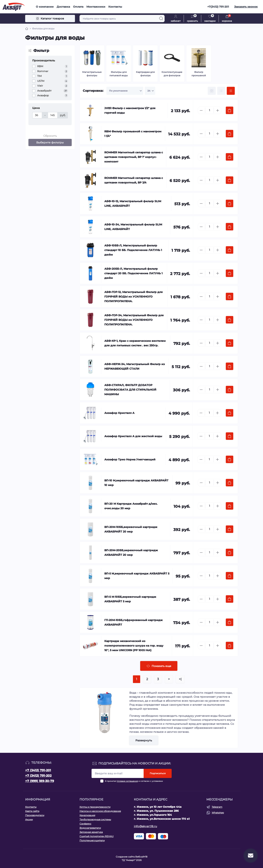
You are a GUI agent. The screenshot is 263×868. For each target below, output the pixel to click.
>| (180, 679)
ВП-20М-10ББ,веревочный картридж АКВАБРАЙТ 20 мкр (131, 529)
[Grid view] (212, 91)
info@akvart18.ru (146, 826)
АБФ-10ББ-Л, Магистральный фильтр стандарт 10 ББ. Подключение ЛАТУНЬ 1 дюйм (133, 250)
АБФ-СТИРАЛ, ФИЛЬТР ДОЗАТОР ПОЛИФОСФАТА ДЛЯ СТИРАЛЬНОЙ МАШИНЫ (130, 390)
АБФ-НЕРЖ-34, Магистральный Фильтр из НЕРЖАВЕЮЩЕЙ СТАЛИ (135, 366)
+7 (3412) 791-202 (38, 776)
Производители (35, 815)
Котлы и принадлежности (95, 807)
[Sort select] (125, 91)
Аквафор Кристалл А (119, 413)
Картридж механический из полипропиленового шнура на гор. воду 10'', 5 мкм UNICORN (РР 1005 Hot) (134, 646)
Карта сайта (32, 811)
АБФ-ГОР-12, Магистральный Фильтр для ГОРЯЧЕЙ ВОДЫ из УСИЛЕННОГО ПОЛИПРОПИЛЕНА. (134, 297)
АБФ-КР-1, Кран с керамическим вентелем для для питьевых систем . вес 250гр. (135, 343)
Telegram (217, 807)
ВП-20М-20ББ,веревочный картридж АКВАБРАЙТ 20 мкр (131, 553)
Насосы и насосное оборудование (100, 811)
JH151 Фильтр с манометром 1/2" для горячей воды (130, 110)
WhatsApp (218, 813)
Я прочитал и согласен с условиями (134, 781)
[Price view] (231, 91)
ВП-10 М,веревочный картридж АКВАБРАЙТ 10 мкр (136, 483)
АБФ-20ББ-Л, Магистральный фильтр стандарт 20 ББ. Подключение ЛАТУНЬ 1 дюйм (133, 273)
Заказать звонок (246, 7)
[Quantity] (209, 110)
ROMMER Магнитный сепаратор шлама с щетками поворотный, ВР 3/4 (134, 180)
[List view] (221, 91)
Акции (29, 819)
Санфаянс (85, 824)
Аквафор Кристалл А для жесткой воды (133, 436)
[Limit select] (150, 91)
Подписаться (158, 773)
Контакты (115, 7)
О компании (45, 7)
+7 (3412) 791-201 (38, 770)
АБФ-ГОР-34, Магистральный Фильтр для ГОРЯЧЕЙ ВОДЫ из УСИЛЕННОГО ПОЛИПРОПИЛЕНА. (134, 320)
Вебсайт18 (141, 857)
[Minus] (201, 110)
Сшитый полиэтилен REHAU (97, 836)
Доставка (63, 7)
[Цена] (37, 115)
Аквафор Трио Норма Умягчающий (130, 459)
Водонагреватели (90, 828)
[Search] (161, 19)
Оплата (78, 7)
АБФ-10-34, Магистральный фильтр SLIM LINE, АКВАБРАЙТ (133, 227)
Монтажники (96, 7)
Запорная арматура (91, 832)
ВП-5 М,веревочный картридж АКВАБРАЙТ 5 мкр (137, 576)
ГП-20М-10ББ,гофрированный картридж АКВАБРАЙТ (134, 622)
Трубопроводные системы (95, 819)
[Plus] (218, 110)
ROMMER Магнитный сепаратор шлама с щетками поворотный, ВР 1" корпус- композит (134, 157)
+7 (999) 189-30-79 (40, 781)
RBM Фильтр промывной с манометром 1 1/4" (133, 134)
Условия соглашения (127, 781)
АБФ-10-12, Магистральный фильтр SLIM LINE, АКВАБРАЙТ (133, 204)
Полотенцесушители (92, 840)
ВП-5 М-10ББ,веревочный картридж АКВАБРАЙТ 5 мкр (130, 599)
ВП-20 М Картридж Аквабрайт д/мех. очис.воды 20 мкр (131, 506)
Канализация (87, 815)
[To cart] (230, 110)
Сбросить (50, 136)
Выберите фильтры (50, 142)
